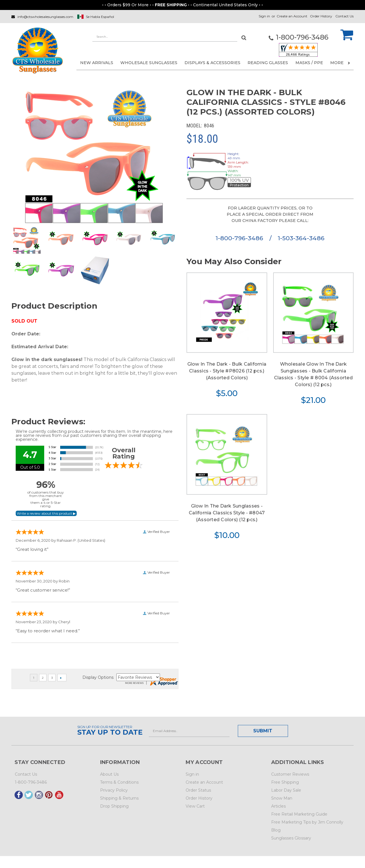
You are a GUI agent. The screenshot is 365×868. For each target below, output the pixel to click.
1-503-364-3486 (301, 238)
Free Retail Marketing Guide (299, 814)
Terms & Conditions (119, 782)
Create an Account (292, 16)
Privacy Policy (114, 790)
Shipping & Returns (119, 798)
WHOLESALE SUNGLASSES (149, 63)
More (340, 63)
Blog (276, 830)
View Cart (195, 806)
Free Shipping (285, 782)
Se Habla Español (100, 17)
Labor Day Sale (286, 790)
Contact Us (344, 16)
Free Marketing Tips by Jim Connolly (307, 822)
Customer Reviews (290, 774)
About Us (109, 774)
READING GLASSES (268, 63)
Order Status (198, 790)
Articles (278, 806)
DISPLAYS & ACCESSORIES (212, 63)
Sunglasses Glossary (291, 838)
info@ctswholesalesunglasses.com (45, 17)
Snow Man (282, 798)
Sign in (264, 16)
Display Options (98, 677)
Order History (321, 16)
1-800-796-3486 (240, 238)
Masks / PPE (309, 63)
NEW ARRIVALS (97, 63)
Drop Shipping (114, 806)
